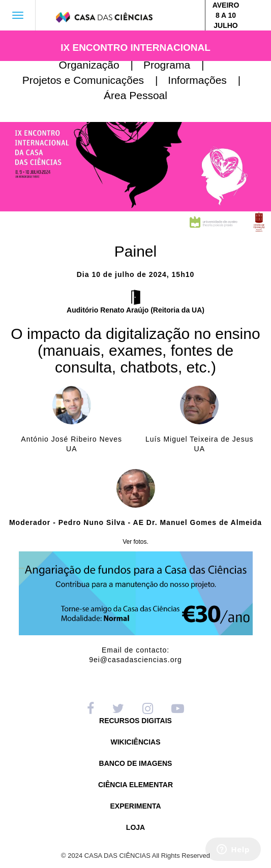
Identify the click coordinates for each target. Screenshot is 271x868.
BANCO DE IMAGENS (136, 764)
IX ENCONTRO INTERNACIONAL (135, 48)
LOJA (135, 828)
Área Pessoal (135, 95)
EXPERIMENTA (135, 806)
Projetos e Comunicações (94, 80)
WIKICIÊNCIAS (136, 742)
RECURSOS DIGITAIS (135, 721)
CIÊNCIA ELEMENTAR (135, 785)
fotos (140, 542)
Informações (208, 80)
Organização (100, 65)
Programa (178, 65)
